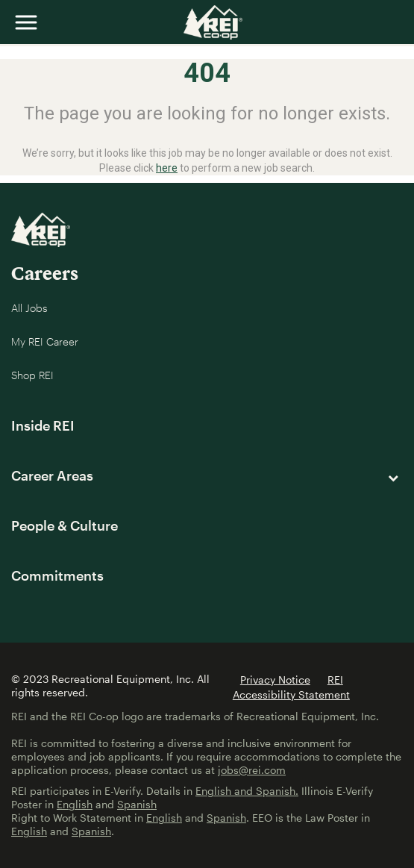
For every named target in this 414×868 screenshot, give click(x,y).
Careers (45, 273)
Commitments (57, 575)
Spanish (137, 804)
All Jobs (29, 308)
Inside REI (43, 425)
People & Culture (65, 525)
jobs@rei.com (252, 770)
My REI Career (45, 341)
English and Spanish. (247, 791)
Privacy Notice (275, 680)
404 (207, 73)
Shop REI (32, 375)
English (75, 804)
